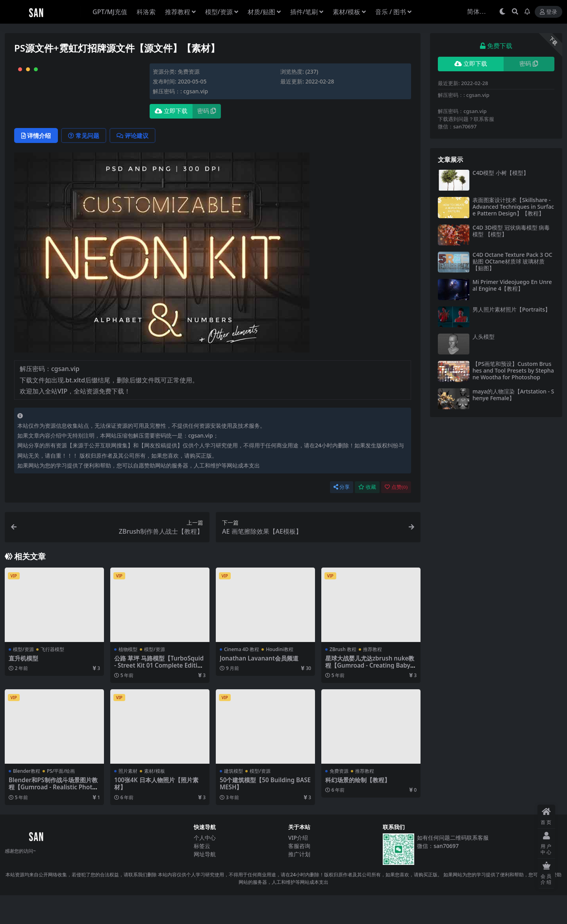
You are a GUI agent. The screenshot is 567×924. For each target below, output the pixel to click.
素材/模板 (155, 800)
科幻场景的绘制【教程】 (358, 809)
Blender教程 (27, 800)
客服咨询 (299, 875)
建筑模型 (233, 800)
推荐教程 (372, 678)
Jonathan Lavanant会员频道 (259, 687)
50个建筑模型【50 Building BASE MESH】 (265, 812)
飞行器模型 (52, 678)
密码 (207, 111)
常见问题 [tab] (84, 164)
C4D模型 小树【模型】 (501, 173)
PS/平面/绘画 (61, 800)
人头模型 (484, 337)
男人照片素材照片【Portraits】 (511, 309)
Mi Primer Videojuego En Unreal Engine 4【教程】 (512, 285)
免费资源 (189, 71)
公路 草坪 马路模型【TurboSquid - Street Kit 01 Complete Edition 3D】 (159, 694)
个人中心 (205, 867)
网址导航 (205, 883)
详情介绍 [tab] (36, 164)
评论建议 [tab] (132, 164)
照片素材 (128, 800)
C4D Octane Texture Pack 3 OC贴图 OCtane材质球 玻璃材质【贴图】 (512, 261)
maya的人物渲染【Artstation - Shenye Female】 (513, 395)
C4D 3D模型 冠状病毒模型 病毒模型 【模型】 (511, 231)
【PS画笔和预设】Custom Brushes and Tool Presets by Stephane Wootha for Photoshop (513, 370)
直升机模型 (23, 687)
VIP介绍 (298, 867)
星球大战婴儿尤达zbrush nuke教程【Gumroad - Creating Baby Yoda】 (370, 694)
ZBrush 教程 (343, 678)
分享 (342, 516)
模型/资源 (23, 678)
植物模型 (128, 678)
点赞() (396, 516)
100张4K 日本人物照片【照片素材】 (156, 812)
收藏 (367, 516)
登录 (548, 12)
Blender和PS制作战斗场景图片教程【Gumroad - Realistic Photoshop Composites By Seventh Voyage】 (54, 819)
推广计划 (299, 883)
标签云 (202, 875)
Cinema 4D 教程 (242, 678)
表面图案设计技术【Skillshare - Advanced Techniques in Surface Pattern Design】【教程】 (513, 207)
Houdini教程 (279, 678)
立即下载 (171, 111)
